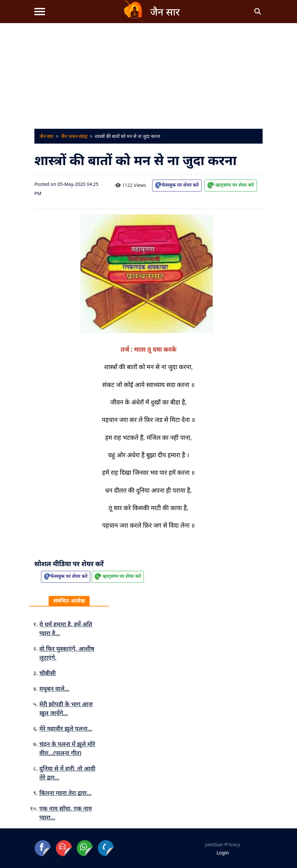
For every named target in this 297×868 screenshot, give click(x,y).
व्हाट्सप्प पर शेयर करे (231, 185)
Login (223, 853)
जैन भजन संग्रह (74, 136)
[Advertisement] (148, 73)
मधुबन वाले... (54, 688)
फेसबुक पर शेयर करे (177, 185)
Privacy (233, 844)
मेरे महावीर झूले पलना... (66, 728)
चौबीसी (47, 673)
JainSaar (214, 844)
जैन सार (47, 136)
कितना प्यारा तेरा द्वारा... (65, 793)
